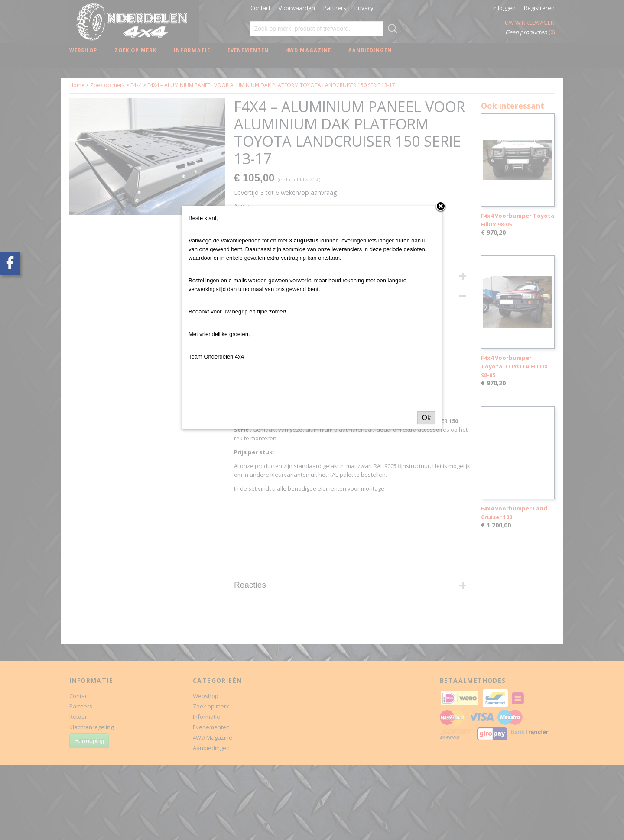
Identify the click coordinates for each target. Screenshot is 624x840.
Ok (426, 418)
